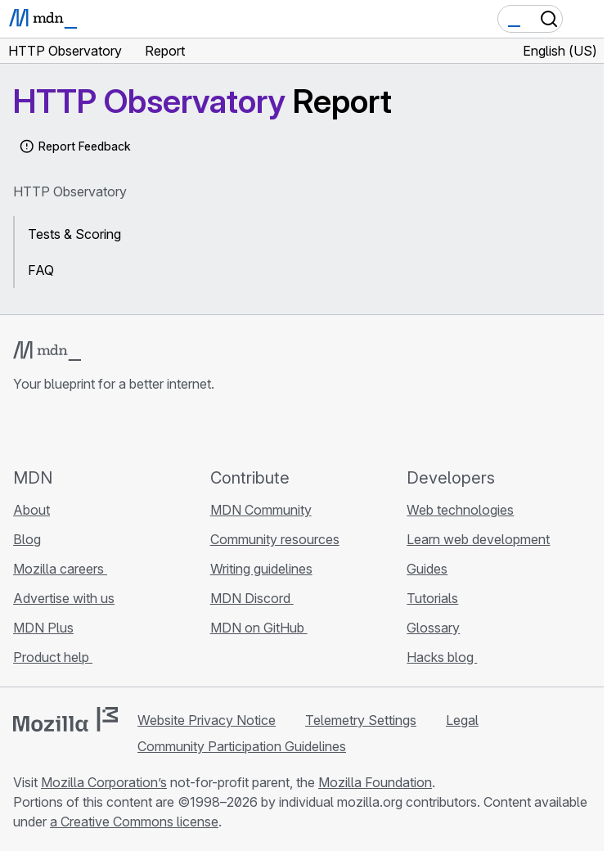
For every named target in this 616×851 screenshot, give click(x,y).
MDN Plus (43, 628)
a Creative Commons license (134, 822)
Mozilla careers (60, 569)
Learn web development (478, 539)
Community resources (275, 539)
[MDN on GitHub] (23, 430)
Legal (462, 720)
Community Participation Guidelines (242, 746)
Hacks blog (442, 657)
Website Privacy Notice (207, 720)
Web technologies (460, 510)
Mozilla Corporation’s (104, 782)
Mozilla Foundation (375, 782)
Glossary (433, 628)
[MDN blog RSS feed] (141, 430)
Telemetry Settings (361, 720)
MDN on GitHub (259, 628)
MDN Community (261, 510)
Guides (427, 569)
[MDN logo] (47, 351)
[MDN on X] (82, 430)
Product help (53, 657)
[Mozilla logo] (65, 719)
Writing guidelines (261, 569)
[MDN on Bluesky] (52, 430)
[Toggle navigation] (585, 19)
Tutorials (432, 598)
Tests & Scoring (74, 234)
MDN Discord (252, 598)
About (31, 510)
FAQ (41, 270)
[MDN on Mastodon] (111, 430)
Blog (27, 539)
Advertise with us (64, 598)
